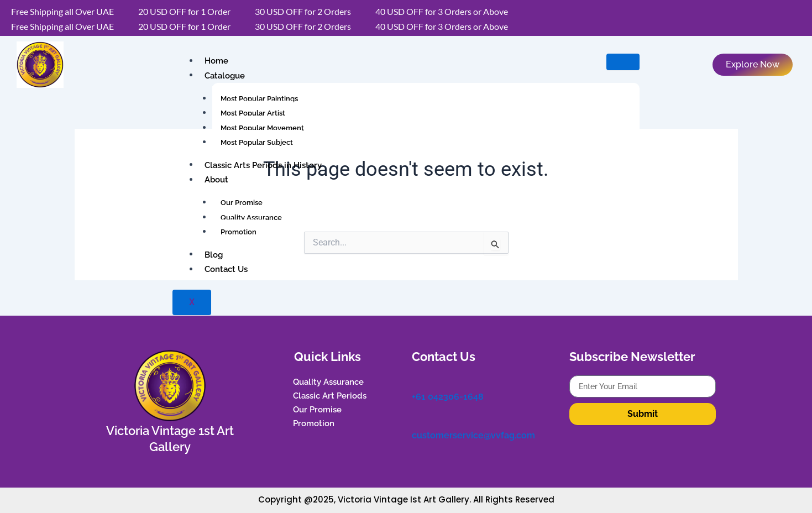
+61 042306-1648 (448, 397)
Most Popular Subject (257, 142)
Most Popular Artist (253, 113)
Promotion (239, 232)
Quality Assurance (251, 218)
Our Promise (242, 203)
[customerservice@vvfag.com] (417, 420)
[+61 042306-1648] (417, 381)
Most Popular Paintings (259, 99)
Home (216, 61)
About (216, 180)
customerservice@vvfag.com (473, 435)
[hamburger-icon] (623, 62)
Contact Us (226, 269)
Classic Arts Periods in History (263, 165)
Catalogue (225, 75)
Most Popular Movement (262, 128)
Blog (214, 254)
